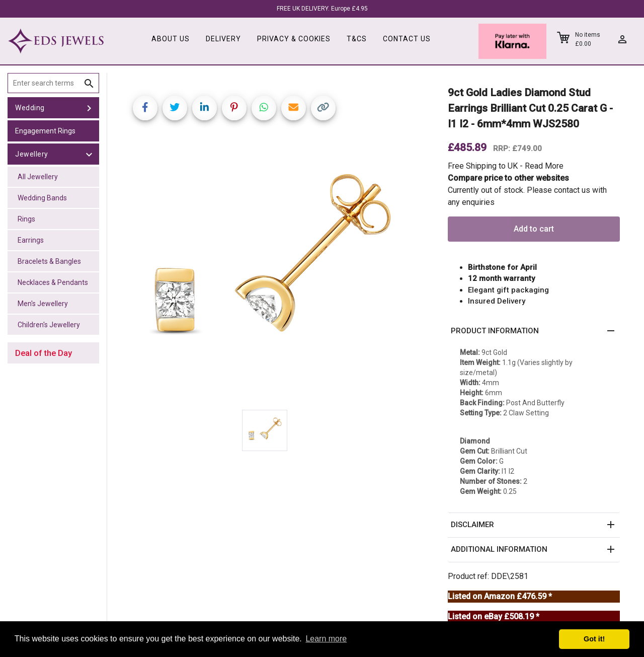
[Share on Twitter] (175, 108)
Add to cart (534, 229)
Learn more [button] (326, 639)
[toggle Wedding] (89, 108)
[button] (534, 331)
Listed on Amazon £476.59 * (500, 596)
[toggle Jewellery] (89, 154)
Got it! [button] (594, 639)
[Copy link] (323, 108)
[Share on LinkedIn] (205, 108)
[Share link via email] (294, 108)
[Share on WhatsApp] (264, 108)
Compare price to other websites (508, 178)
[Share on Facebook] (145, 108)
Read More (544, 166)
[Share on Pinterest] (234, 108)
